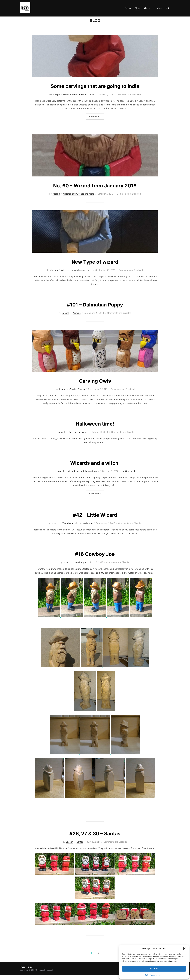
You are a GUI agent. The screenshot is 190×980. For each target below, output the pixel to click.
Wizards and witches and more (79, 100)
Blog (137, 8)
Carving (73, 437)
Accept (154, 969)
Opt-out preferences (153, 975)
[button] (185, 948)
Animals (77, 318)
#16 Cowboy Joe (95, 559)
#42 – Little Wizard (95, 520)
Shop (128, 8)
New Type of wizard (95, 267)
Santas (80, 847)
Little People (80, 567)
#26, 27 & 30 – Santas (95, 838)
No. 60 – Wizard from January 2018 (95, 190)
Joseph (56, 100)
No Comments (129, 476)
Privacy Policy (26, 972)
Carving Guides (77, 394)
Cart (160, 8)
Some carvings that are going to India (95, 91)
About (148, 8)
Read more (97, 121)
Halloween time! (95, 429)
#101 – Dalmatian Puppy (95, 310)
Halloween (83, 437)
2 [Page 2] (98, 958)
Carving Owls (95, 386)
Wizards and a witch (95, 468)
